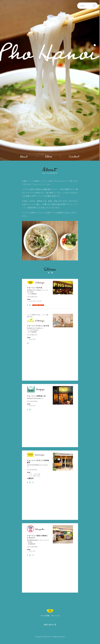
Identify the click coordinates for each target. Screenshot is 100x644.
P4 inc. (50, 637)
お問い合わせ (49, 625)
